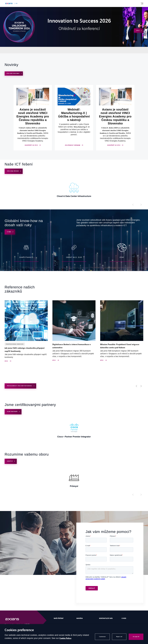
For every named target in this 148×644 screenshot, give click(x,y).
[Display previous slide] (133, 205)
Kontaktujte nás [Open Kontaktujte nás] (106, 618)
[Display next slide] (141, 205)
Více (6, 361)
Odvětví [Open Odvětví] (10, 461)
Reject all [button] (119, 637)
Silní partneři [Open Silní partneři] (12, 412)
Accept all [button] (136, 637)
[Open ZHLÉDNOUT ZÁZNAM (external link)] (74, 118)
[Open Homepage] (14, 619)
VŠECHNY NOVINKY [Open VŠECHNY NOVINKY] (13, 73)
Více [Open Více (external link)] (138, 31)
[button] (136, 386)
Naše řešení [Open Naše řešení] (59, 618)
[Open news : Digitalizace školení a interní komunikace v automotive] (74, 346)
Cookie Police (65, 638)
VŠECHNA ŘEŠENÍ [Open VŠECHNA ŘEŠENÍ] (13, 171)
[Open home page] (9, 3)
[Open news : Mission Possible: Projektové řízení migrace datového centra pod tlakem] (122, 346)
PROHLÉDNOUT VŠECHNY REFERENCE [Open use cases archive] (20, 386)
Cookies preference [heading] (19, 630)
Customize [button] (102, 637)
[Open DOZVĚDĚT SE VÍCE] (33, 118)
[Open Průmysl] (74, 480)
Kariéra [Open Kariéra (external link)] (80, 618)
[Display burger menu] (142, 3)
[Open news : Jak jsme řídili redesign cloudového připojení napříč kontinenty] (26, 350)
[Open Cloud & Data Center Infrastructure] (74, 190)
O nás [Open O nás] (9, 232)
